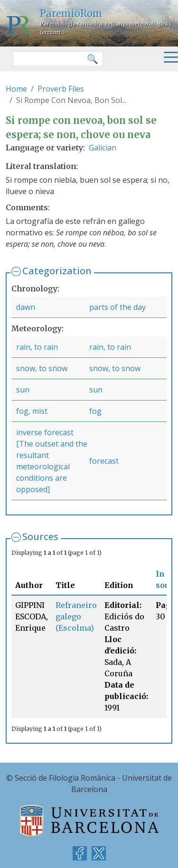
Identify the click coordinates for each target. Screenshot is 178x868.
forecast (104, 461)
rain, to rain (37, 347)
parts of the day (117, 307)
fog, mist (32, 411)
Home (16, 89)
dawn (26, 307)
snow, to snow (42, 368)
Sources (40, 537)
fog (95, 411)
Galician (103, 148)
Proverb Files (61, 89)
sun (23, 390)
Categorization (57, 271)
